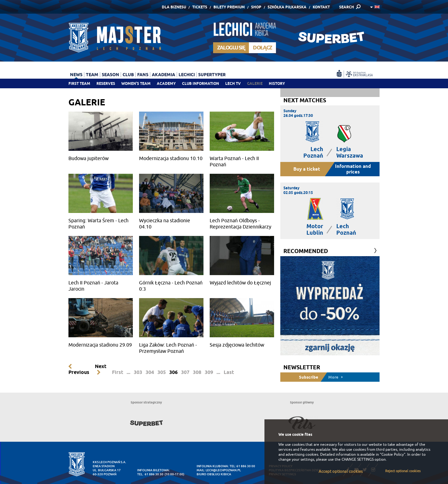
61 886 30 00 (246, 466)
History (277, 83)
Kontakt (321, 7)
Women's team (136, 83)
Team (92, 75)
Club (128, 75)
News (76, 75)
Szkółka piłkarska (287, 7)
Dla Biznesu (174, 7)
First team (79, 83)
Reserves (106, 83)
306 (173, 372)
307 (185, 372)
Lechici (187, 75)
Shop (256, 7)
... (128, 372)
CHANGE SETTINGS (358, 459)
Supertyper (212, 75)
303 (138, 372)
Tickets (200, 7)
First (118, 372)
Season (110, 75)
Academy (166, 83)
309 (209, 372)
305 (162, 372)
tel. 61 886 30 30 (150, 474)
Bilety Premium (229, 7)
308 (197, 372)
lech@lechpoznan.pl (223, 470)
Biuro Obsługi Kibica (214, 474)
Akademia (163, 75)
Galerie (255, 83)
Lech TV (233, 83)
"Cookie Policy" (393, 454)
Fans (143, 75)
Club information (201, 83)
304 (150, 372)
